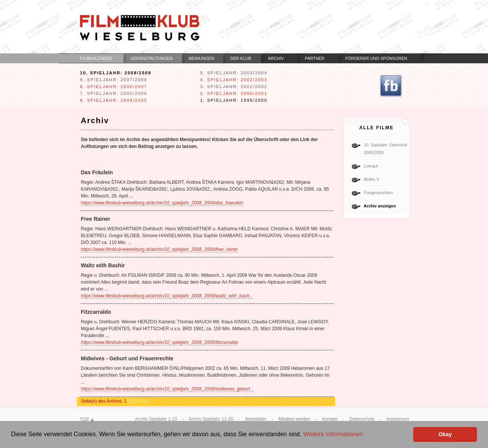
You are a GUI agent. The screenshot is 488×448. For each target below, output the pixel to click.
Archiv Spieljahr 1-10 (156, 419)
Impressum (398, 419)
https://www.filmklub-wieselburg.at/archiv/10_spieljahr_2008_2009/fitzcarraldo (159, 342)
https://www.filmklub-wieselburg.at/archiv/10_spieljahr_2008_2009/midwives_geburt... (167, 389)
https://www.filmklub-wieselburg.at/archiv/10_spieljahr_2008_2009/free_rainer (159, 249)
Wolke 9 (371, 179)
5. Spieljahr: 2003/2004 (234, 73)
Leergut (371, 166)
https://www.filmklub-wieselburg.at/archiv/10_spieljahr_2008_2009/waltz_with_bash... (167, 296)
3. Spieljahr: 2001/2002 (234, 87)
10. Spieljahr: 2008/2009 (116, 73)
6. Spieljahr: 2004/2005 (114, 100)
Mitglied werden (294, 419)
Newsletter (256, 419)
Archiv (276, 58)
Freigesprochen (378, 193)
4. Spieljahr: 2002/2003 (234, 80)
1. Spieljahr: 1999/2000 (234, 100)
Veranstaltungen (151, 58)
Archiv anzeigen (380, 206)
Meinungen (201, 58)
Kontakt (330, 419)
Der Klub (241, 58)
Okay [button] (445, 434)
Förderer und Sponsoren (376, 58)
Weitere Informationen (333, 434)
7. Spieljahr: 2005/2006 (114, 93)
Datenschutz (362, 419)
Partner (315, 58)
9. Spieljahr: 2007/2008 (114, 80)
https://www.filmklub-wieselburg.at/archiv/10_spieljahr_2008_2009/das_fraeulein (162, 203)
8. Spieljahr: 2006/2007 (114, 87)
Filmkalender (96, 58)
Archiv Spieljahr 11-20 (211, 419)
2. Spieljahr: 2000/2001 (234, 93)
